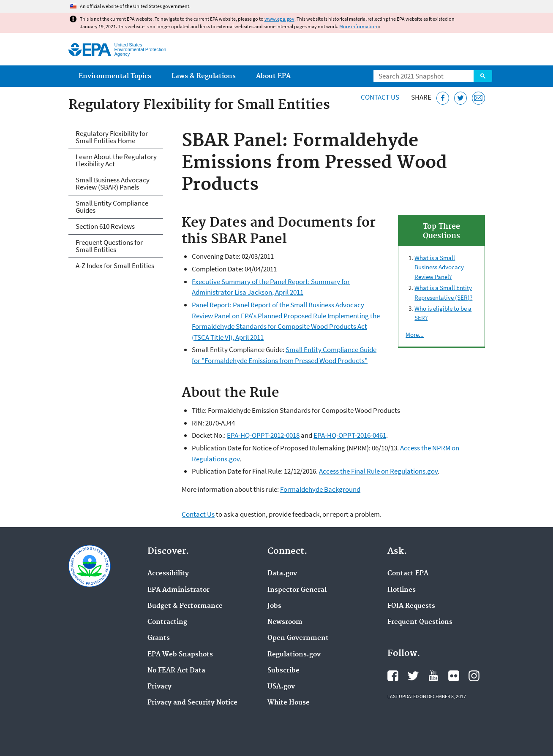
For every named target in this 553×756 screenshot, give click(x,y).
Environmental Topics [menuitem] (115, 76)
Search (483, 76)
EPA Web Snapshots (180, 655)
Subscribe (283, 671)
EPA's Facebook (393, 676)
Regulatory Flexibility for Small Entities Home (112, 137)
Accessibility (168, 574)
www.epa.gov (279, 19)
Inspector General (297, 590)
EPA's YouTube (433, 676)
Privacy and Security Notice (192, 703)
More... (415, 335)
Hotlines (402, 590)
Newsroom (285, 622)
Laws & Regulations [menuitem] (204, 76)
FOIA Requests (411, 606)
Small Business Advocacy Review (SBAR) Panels (113, 183)
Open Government (298, 638)
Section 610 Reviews (105, 226)
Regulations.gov (294, 655)
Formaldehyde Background (320, 489)
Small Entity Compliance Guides (112, 207)
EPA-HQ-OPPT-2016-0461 (350, 435)
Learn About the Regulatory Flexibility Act (116, 160)
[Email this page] (478, 98)
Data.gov (282, 574)
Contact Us (380, 97)
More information (358, 26)
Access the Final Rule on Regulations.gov (378, 471)
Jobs (274, 606)
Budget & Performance (185, 606)
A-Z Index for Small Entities (115, 266)
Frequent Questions (420, 622)
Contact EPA (408, 574)
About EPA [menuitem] (273, 76)
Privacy (159, 687)
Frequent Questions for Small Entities (109, 246)
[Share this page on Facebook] (443, 98)
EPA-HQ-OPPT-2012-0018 (263, 435)
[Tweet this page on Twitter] (461, 98)
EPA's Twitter (413, 676)
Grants (159, 638)
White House (289, 703)
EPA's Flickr (454, 676)
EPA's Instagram (474, 676)
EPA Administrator (178, 590)
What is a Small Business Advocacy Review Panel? (439, 267)
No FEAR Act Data (176, 671)
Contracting (167, 622)
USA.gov (281, 687)
